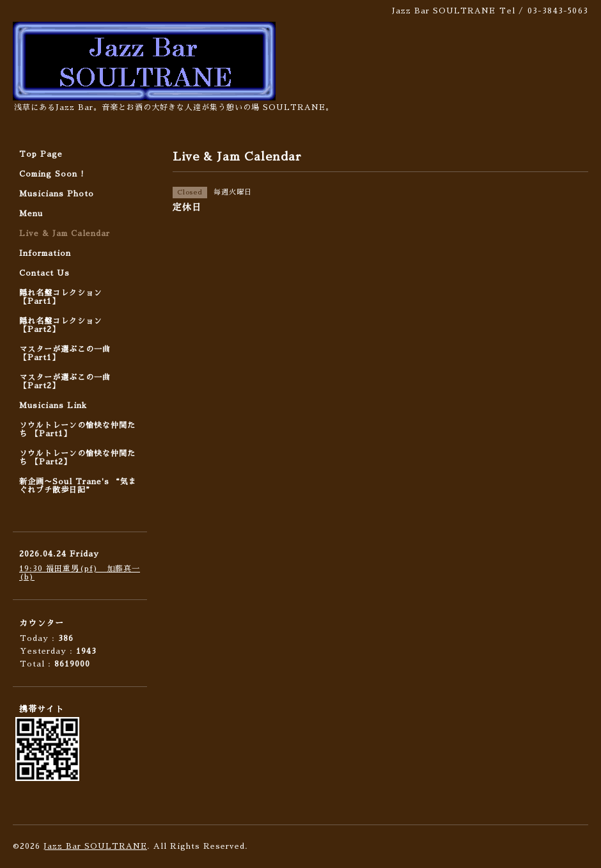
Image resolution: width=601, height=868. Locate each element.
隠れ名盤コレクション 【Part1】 (61, 297)
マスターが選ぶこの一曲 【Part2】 (65, 382)
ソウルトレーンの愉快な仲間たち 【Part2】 (77, 458)
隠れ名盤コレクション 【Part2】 (61, 325)
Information (45, 253)
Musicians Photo (57, 194)
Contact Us (44, 273)
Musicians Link (53, 406)
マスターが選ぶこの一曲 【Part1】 (65, 353)
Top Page (41, 154)
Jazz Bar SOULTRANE (95, 846)
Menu (31, 214)
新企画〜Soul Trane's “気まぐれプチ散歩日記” (78, 486)
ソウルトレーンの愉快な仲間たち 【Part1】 (77, 430)
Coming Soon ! (52, 174)
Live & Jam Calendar (65, 233)
